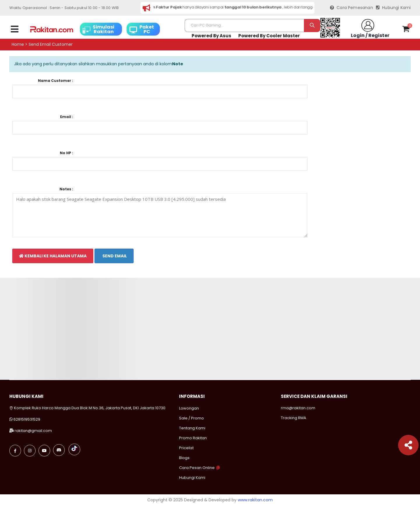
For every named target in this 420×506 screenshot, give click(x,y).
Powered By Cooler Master (269, 36)
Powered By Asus (211, 36)
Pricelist (186, 448)
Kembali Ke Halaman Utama (53, 256)
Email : (67, 117)
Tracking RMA (294, 418)
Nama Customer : (56, 81)
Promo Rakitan (193, 438)
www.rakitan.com (255, 500)
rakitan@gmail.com (33, 431)
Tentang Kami (192, 428)
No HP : (66, 153)
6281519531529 (27, 419)
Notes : (66, 189)
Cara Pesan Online (197, 468)
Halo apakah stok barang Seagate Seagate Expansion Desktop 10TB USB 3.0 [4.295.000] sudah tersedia (160, 215)
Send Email (114, 256)
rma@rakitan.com (298, 408)
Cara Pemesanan (351, 8)
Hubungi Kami (393, 8)
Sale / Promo (191, 418)
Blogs (184, 458)
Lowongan (189, 408)
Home (18, 44)
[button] (406, 30)
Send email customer (51, 44)
